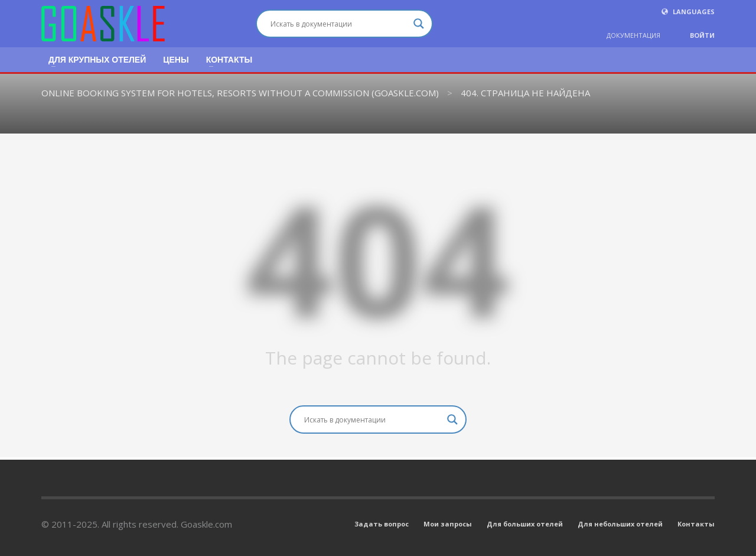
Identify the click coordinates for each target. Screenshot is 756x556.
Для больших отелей (525, 524)
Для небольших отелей (620, 524)
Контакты (696, 524)
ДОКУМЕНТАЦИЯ (633, 35)
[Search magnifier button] (419, 24)
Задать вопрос (382, 524)
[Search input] (339, 24)
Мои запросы (448, 524)
